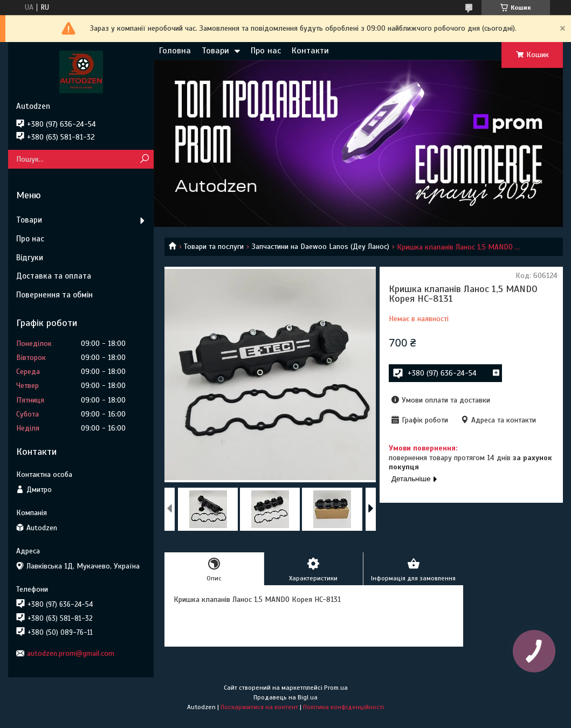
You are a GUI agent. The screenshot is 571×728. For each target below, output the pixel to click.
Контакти (310, 51)
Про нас (266, 51)
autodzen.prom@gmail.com (71, 653)
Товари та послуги (214, 247)
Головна (175, 51)
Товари (215, 51)
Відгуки (30, 258)
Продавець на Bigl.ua (285, 697)
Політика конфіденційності (343, 707)
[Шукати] (144, 159)
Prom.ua (336, 688)
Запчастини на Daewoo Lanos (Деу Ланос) (321, 247)
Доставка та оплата (54, 276)
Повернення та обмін (54, 295)
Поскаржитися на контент (259, 707)
